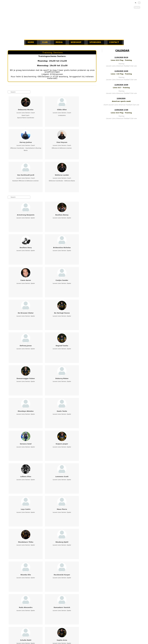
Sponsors (95, 42)
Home (31, 42)
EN (139, 3)
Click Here (86, 634)
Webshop (76, 42)
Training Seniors (53, 53)
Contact (114, 42)
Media (59, 42)
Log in (137, 7)
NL (136, 3)
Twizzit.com (87, 632)
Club (45, 42)
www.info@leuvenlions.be (26, 632)
